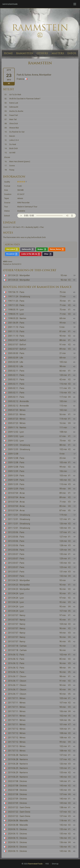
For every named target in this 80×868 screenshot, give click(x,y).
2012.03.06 (13, 532)
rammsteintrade (10, 4)
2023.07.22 (13, 807)
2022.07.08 (13, 781)
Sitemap (55, 864)
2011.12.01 (13, 515)
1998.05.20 (13, 318)
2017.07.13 (13, 746)
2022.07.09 (13, 799)
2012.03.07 (13, 554)
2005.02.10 (13, 366)
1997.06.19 (13, 292)
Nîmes (23, 410)
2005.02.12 (13, 401)
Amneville (24, 401)
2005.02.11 (13, 371)
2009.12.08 (13, 454)
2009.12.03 (13, 445)
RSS (47, 864)
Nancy (22, 615)
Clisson (23, 676)
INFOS (72, 53)
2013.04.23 (13, 275)
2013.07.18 (13, 646)
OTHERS (42, 53)
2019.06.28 (13, 755)
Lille (21, 358)
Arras (22, 493)
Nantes (23, 318)
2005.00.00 (13, 353)
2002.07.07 (13, 340)
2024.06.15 (13, 829)
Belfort (23, 340)
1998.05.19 (13, 310)
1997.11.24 (13, 297)
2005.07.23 (13, 410)
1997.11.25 (13, 301)
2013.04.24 (13, 593)
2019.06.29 (13, 768)
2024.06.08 (13, 821)
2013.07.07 (13, 615)
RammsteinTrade (35, 864)
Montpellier (25, 275)
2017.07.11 (13, 698)
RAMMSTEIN (25, 53)
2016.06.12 (13, 655)
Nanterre (24, 755)
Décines (23, 781)
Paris (22, 292)
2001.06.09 (13, 323)
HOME (8, 53)
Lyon (22, 310)
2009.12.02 (13, 432)
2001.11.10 (13, 327)
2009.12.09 (13, 471)
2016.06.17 (13, 676)
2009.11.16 (13, 428)
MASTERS (58, 53)
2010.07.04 (13, 493)
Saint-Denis (25, 807)
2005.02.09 (13, 358)
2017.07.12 (13, 729)
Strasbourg (25, 297)
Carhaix (23, 646)
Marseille (24, 821)
